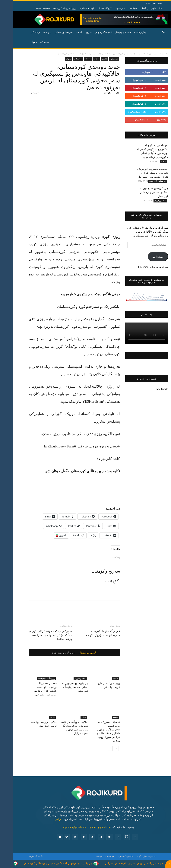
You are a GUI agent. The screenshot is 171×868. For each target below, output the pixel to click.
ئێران (40, 717)
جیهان (71, 717)
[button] (151, 32)
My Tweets (149, 389)
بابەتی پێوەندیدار (75, 653)
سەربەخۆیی (107, 8)
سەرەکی (32, 42)
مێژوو (76, 32)
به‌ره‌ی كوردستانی (51, 32)
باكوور (83, 59)
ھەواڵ (55, 59)
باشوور (129, 54)
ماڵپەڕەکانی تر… (112, 856)
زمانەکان (22, 32)
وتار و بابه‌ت (127, 32)
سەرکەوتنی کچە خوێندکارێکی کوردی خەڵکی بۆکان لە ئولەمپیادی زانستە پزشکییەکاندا (37, 635)
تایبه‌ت (66, 32)
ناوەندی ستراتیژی (74, 8)
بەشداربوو (148, 119)
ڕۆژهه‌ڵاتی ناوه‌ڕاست (33, 678)
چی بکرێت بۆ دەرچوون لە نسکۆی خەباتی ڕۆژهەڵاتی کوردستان (62, 687)
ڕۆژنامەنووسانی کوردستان (52, 8)
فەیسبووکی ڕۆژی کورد (134, 356)
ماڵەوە (152, 54)
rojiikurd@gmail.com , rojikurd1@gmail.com (74, 827)
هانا (148, 8)
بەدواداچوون (147, 80)
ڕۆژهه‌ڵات (65, 59)
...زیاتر (46, 819)
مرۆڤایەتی (120, 8)
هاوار (141, 8)
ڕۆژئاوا (75, 59)
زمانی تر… (96, 856)
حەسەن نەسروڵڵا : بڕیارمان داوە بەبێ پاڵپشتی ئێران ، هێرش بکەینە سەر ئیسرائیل (140, 173)
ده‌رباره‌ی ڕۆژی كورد (134, 856)
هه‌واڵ (21, 42)
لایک (151, 72)
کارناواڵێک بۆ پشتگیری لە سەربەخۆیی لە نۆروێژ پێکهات (90, 633)
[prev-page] (103, 748)
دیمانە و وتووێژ (110, 32)
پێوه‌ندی (34, 32)
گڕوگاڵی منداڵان (92, 8)
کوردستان (141, 54)
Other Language (30, 8)
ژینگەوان (131, 8)
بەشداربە (145, 257)
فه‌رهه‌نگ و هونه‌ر (91, 32)
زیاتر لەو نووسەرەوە (50, 653)
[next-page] (97, 748)
